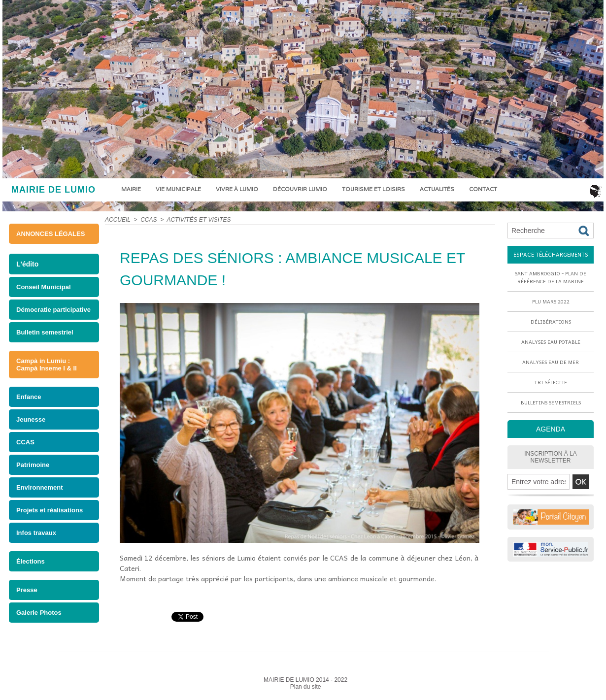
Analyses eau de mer (551, 362)
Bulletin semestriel (45, 332)
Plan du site (306, 687)
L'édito (27, 264)
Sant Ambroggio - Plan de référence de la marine (551, 277)
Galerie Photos (39, 613)
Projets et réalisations (50, 510)
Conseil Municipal (44, 287)
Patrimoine (33, 465)
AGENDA (551, 429)
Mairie (131, 189)
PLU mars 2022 (551, 301)
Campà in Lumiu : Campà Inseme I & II (47, 365)
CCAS (25, 442)
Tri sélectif (551, 382)
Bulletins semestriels (551, 402)
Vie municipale (178, 189)
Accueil (118, 220)
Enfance (29, 397)
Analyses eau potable (551, 342)
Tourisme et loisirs (373, 189)
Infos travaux (36, 533)
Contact (483, 189)
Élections (31, 561)
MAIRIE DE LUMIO (53, 190)
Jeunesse (31, 419)
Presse (27, 590)
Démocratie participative (53, 310)
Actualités (437, 189)
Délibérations (551, 322)
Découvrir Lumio (300, 189)
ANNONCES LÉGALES (50, 234)
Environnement (40, 487)
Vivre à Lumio (237, 189)
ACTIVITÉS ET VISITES (199, 220)
